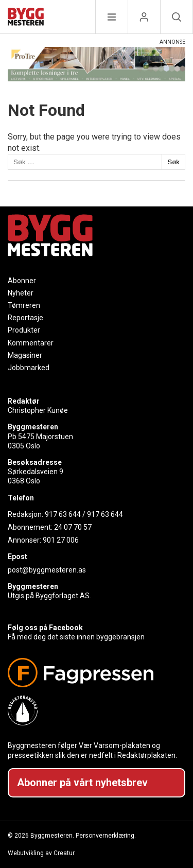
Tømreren (24, 305)
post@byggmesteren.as (47, 570)
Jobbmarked (29, 368)
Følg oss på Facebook (45, 628)
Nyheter (21, 293)
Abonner (22, 281)
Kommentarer (31, 343)
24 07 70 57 (73, 527)
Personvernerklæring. (106, 836)
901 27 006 (61, 540)
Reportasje (25, 318)
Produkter (24, 330)
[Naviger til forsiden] (26, 18)
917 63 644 (63, 514)
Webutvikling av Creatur (41, 853)
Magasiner (25, 355)
